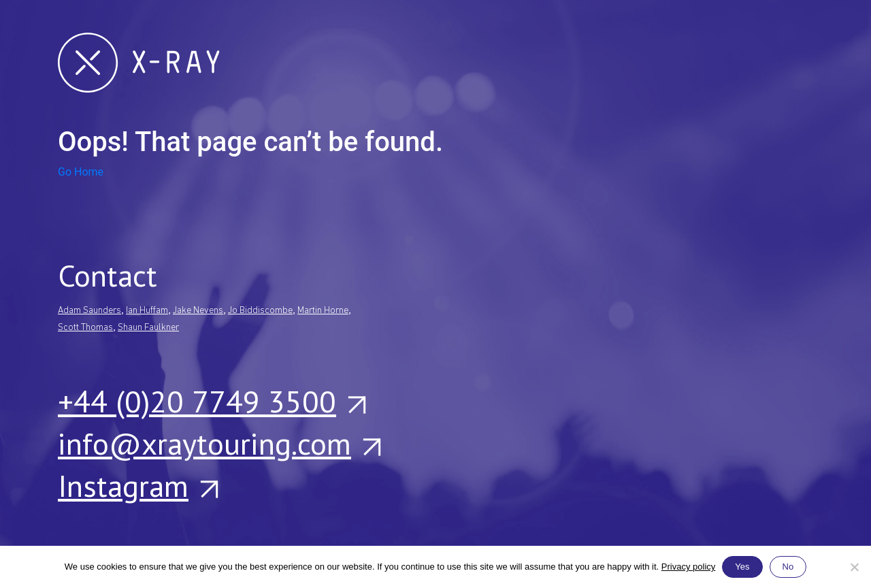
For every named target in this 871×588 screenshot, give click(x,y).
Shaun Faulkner (148, 328)
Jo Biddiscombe (260, 311)
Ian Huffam (147, 311)
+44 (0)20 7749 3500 (211, 401)
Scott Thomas (85, 328)
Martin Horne (323, 311)
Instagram (137, 485)
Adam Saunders (89, 311)
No (788, 567)
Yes (742, 567)
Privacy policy (688, 567)
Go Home (81, 172)
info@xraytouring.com (219, 443)
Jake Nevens (198, 311)
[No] (854, 567)
